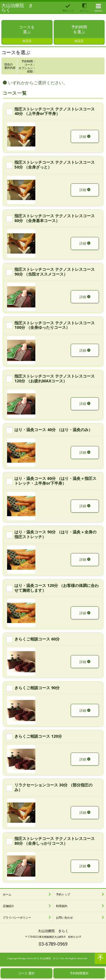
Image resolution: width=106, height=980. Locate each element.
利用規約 (62, 907)
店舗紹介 (8, 907)
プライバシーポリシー (17, 919)
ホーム (7, 896)
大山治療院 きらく (17, 8)
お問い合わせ (64, 919)
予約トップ (63, 896)
